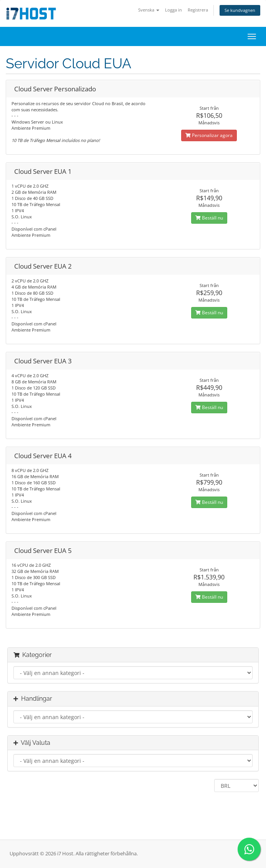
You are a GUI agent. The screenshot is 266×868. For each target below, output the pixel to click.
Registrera (198, 10)
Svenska (149, 10)
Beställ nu (209, 218)
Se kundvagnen (240, 10)
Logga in (173, 10)
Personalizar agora (209, 135)
